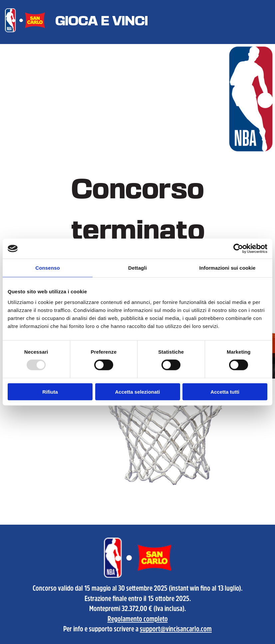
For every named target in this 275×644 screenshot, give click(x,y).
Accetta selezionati (137, 391)
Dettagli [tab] (137, 268)
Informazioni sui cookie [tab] (228, 268)
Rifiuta (50, 391)
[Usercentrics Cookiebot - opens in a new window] (238, 249)
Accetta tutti (225, 391)
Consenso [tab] (47, 268)
